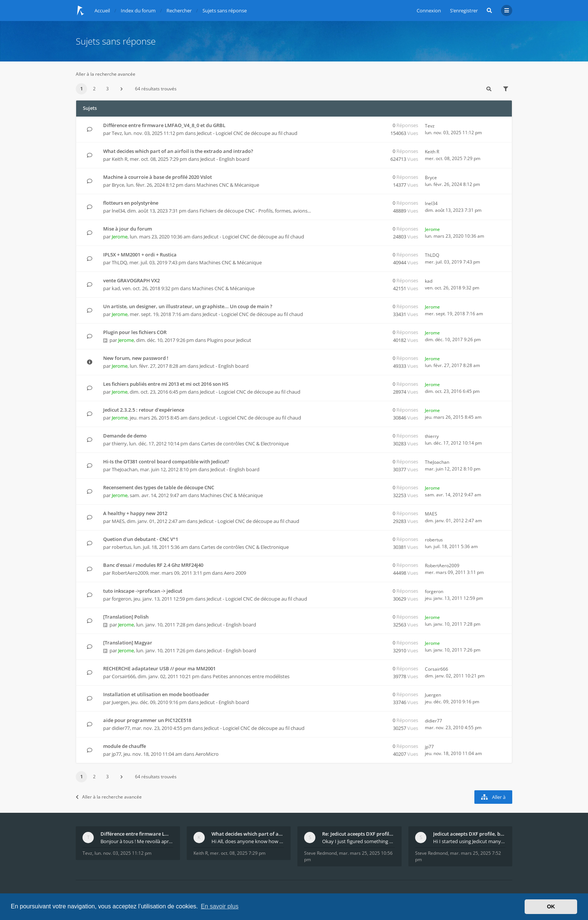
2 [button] (94, 89)
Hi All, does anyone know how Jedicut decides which (248, 841)
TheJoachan (125, 469)
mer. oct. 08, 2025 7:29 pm (238, 853)
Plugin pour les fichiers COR (135, 332)
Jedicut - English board (225, 159)
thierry (119, 444)
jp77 (116, 754)
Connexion (429, 10)
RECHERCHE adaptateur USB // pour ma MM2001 (159, 668)
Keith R (120, 159)
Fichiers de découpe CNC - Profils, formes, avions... (255, 211)
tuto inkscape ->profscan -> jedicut (143, 591)
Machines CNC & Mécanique (228, 185)
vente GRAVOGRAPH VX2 (131, 280)
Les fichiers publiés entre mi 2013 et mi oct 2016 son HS (166, 384)
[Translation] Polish (126, 617)
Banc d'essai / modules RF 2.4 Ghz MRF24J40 (153, 565)
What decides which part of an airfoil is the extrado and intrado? (178, 151)
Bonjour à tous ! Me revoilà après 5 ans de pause (137, 841)
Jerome (120, 237)
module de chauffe (124, 746)
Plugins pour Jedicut (229, 340)
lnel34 (118, 211)
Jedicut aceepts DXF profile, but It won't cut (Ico (469, 834)
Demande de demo (125, 436)
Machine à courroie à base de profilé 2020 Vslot (157, 177)
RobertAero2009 (130, 573)
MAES (118, 521)
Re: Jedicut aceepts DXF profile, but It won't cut (358, 834)
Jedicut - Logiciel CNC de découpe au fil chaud (247, 133)
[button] (121, 89)
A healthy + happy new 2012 (135, 513)
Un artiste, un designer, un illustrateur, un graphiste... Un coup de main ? (188, 306)
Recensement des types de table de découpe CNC (159, 487)
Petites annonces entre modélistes (251, 676)
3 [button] (107, 89)
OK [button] (551, 907)
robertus (121, 547)
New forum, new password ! (136, 358)
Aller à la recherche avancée (106, 74)
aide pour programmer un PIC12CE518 (147, 720)
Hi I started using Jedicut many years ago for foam (469, 841)
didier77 (121, 728)
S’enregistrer (464, 10)
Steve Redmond (320, 853)
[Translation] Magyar (128, 643)
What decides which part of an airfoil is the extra (248, 834)
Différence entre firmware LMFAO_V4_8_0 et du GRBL (164, 125)
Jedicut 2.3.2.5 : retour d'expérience (144, 410)
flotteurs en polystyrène (131, 203)
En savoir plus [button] (220, 906)
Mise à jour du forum (127, 229)
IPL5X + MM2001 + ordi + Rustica (140, 255)
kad (116, 288)
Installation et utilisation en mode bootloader (156, 694)
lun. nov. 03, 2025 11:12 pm (123, 853)
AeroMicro (207, 754)
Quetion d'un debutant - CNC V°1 (141, 539)
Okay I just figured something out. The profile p (358, 841)
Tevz (117, 133)
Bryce (118, 185)
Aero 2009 (235, 573)
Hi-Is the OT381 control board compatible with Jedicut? (166, 461)
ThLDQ (119, 262)
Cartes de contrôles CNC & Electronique (245, 444)
